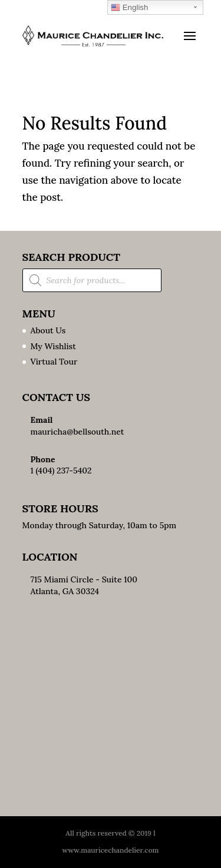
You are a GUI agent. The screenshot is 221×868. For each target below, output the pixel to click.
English (129, 8)
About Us (48, 330)
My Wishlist (53, 346)
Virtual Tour (54, 362)
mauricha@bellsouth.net (77, 432)
